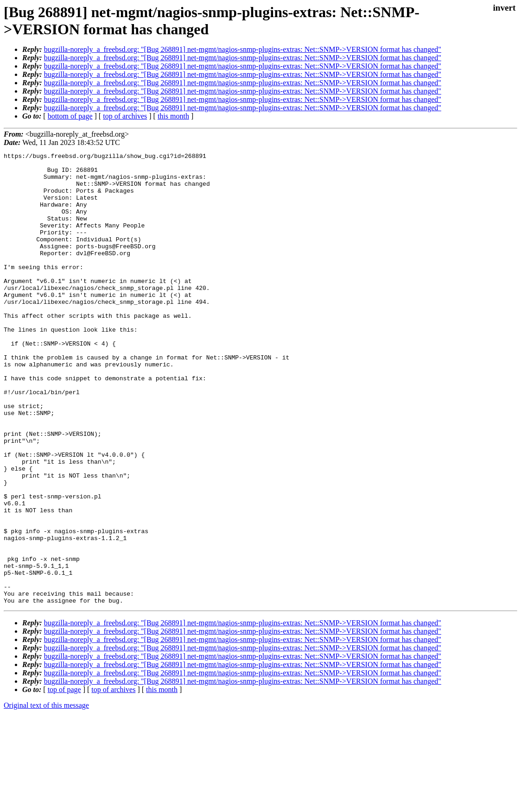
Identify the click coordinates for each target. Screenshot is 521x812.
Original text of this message (46, 796)
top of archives (125, 116)
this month (173, 116)
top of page (64, 780)
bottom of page (70, 116)
